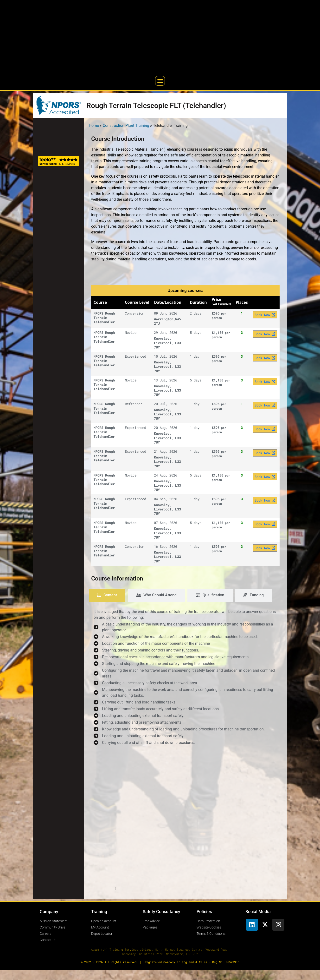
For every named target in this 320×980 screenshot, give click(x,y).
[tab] (107, 595)
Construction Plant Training (126, 126)
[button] (160, 81)
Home (94, 126)
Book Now (265, 315)
